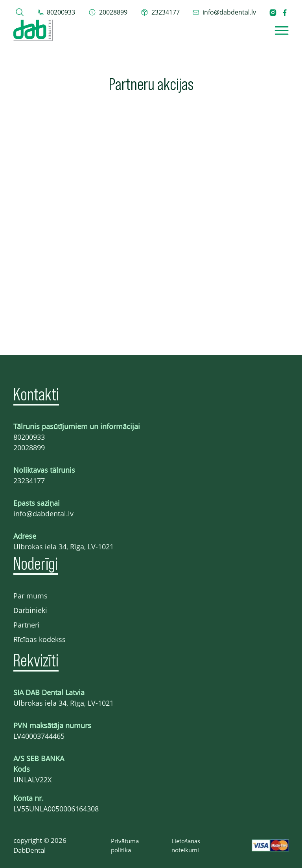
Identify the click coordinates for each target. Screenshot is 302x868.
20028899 (29, 448)
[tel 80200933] (56, 12)
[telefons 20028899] (108, 12)
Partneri (27, 625)
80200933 (29, 437)
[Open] (282, 30)
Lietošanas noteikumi (186, 845)
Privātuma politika (125, 845)
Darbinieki (30, 610)
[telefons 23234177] (160, 12)
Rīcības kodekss (40, 639)
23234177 (29, 481)
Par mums (30, 596)
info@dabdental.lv (43, 514)
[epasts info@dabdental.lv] (224, 12)
